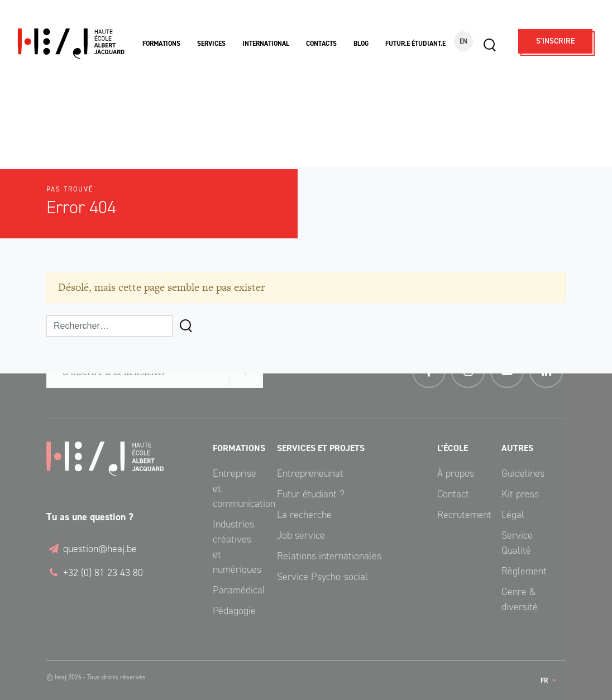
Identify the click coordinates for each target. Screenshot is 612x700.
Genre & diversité (520, 599)
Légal (513, 515)
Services (211, 44)
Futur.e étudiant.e (415, 44)
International (266, 44)
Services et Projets (321, 448)
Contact (453, 494)
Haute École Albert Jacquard (71, 44)
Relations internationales (329, 556)
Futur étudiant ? (311, 494)
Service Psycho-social (322, 577)
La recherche (304, 515)
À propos (456, 473)
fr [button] (545, 680)
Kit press (520, 494)
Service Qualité (517, 543)
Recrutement (461, 515)
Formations (161, 44)
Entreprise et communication (236, 488)
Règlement (524, 571)
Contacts (321, 44)
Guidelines (523, 473)
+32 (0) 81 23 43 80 (95, 573)
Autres (517, 448)
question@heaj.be (92, 549)
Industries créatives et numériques (236, 547)
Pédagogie (234, 611)
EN (463, 41)
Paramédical (236, 590)
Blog (361, 44)
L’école (453, 448)
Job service (301, 535)
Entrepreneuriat (310, 473)
